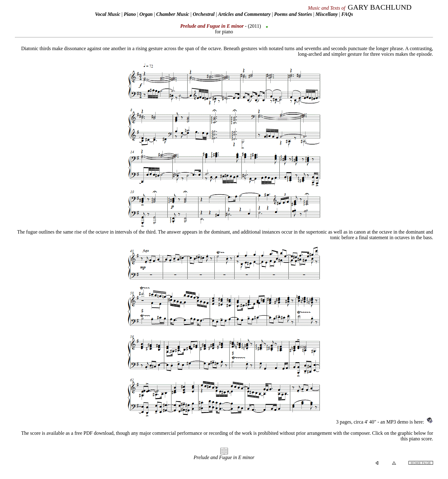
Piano (130, 14)
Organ (146, 14)
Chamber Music (173, 14)
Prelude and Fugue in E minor (224, 457)
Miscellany (327, 14)
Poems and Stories (293, 14)
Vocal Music (107, 14)
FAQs (347, 14)
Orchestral (204, 14)
